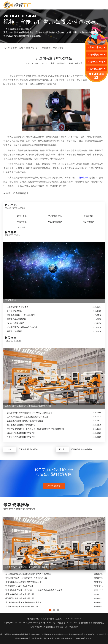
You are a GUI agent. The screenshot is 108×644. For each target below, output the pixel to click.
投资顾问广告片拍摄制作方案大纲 (21, 437)
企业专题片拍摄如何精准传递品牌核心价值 (25, 421)
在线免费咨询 (54, 486)
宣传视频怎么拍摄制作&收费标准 (21, 425)
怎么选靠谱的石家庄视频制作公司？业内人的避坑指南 (30, 413)
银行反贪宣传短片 (14, 311)
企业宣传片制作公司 (87, 634)
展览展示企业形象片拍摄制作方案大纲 (22, 607)
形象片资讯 (22, 222)
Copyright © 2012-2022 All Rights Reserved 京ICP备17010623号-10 (31, 623)
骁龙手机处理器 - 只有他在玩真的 (21, 315)
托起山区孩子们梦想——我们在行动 (22, 327)
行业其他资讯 (88, 222)
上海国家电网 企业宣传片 (18, 307)
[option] (54, 562)
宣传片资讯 (31, 48)
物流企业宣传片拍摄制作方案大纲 (21, 433)
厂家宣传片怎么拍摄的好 (82, 449)
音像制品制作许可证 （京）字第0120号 (62, 627)
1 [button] (50, 609)
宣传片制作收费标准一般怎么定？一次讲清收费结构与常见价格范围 (35, 429)
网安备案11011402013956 (68, 623)
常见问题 (22, 228)
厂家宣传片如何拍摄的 (28, 449)
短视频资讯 (88, 216)
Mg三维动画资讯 (55, 222)
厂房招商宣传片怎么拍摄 (52, 48)
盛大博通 (4, 634)
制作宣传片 (84, 178)
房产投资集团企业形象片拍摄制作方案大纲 (23, 602)
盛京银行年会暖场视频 (16, 319)
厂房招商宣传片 (21, 193)
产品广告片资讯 (55, 216)
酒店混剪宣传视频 (14, 331)
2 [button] (54, 609)
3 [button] (58, 609)
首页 (21, 48)
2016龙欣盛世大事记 (15, 323)
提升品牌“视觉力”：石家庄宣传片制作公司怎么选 (28, 417)
